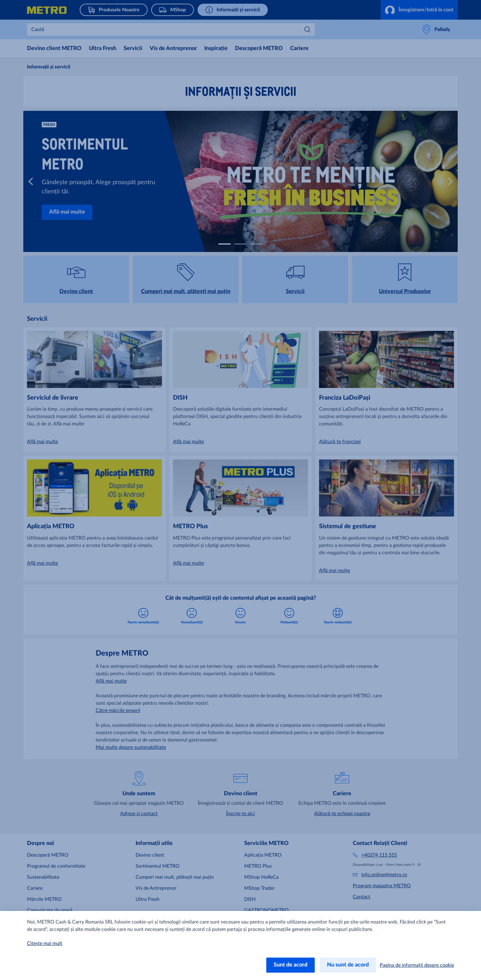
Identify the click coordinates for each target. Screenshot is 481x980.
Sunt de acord (291, 965)
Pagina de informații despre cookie (417, 965)
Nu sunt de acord (348, 965)
